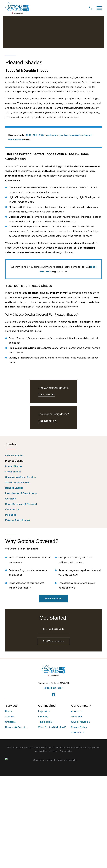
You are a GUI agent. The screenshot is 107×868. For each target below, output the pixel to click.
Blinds (9, 711)
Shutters (10, 722)
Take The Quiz (47, 395)
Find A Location (53, 598)
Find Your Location (53, 641)
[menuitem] (53, 455)
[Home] (17, 8)
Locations (77, 716)
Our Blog (43, 716)
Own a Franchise (80, 722)
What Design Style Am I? (52, 727)
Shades (10, 716)
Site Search (78, 732)
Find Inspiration (47, 421)
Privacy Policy (79, 727)
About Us (76, 711)
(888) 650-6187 (54, 688)
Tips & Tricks (45, 722)
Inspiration (44, 711)
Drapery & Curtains (16, 727)
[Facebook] (53, 695)
